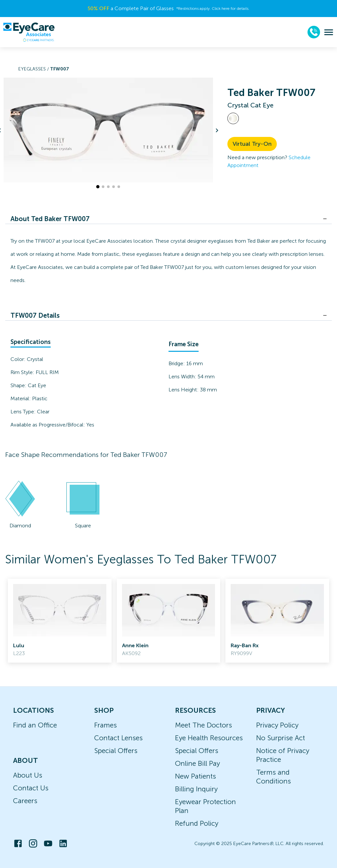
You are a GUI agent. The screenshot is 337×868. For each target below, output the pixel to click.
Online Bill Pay (197, 763)
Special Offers (116, 751)
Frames (106, 725)
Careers (25, 801)
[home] (29, 32)
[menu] (329, 32)
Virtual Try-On (252, 144)
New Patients (195, 776)
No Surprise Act (281, 738)
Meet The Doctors (204, 725)
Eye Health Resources (209, 738)
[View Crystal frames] (233, 118)
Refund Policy (197, 823)
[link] (60, 621)
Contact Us (31, 788)
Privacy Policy (277, 725)
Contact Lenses (118, 738)
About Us (28, 775)
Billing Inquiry (196, 789)
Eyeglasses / (34, 69)
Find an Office (35, 725)
